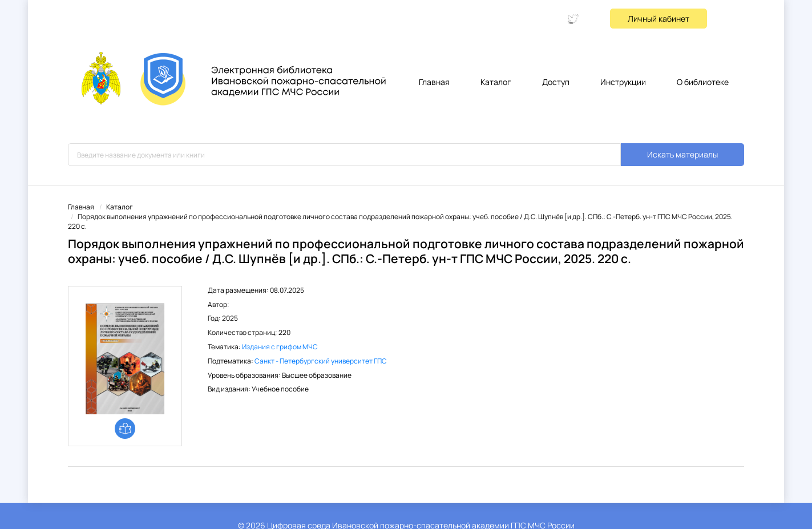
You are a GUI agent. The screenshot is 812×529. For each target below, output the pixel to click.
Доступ (556, 82)
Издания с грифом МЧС (280, 347)
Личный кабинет (659, 19)
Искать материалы (682, 154)
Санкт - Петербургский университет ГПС (321, 361)
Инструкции (623, 82)
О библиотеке (703, 82)
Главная (434, 82)
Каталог (496, 82)
